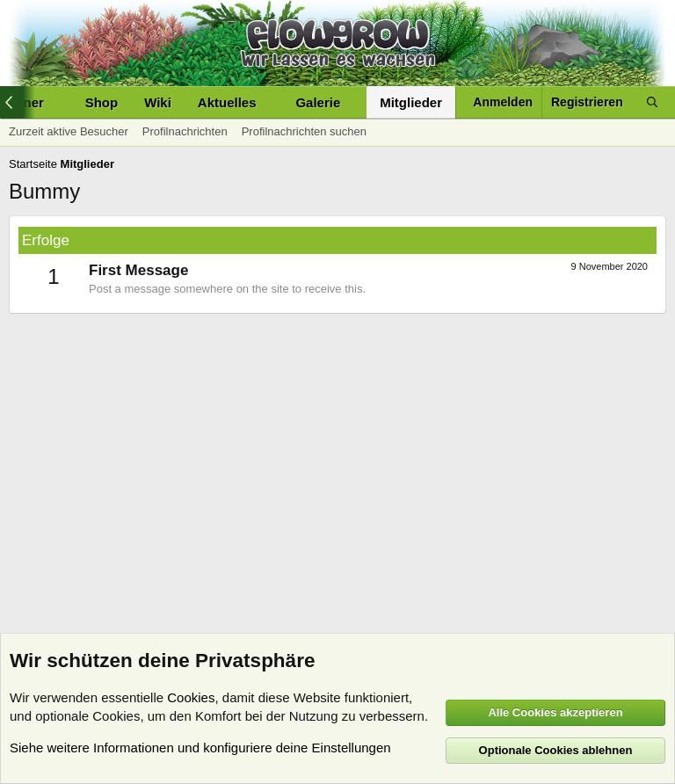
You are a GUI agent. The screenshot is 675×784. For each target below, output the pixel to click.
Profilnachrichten (185, 131)
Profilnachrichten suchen (304, 131)
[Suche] (652, 102)
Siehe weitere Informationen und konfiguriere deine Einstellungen (200, 748)
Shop (102, 102)
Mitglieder (411, 102)
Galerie (318, 102)
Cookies (191, 697)
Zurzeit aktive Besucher (69, 131)
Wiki (158, 102)
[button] (270, 102)
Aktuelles (227, 102)
